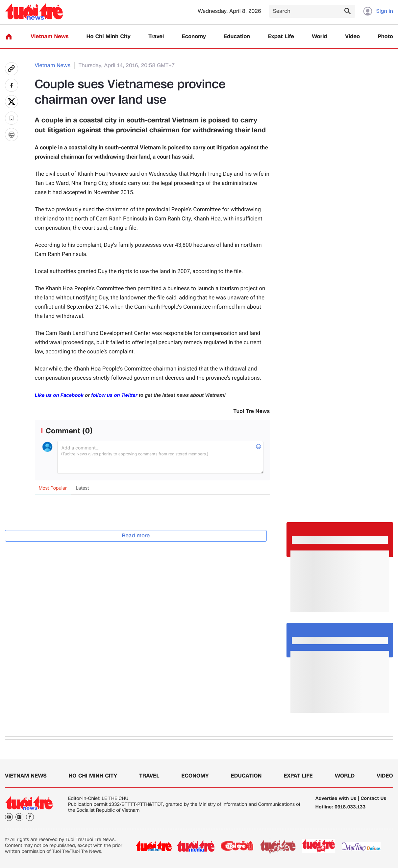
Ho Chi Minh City (109, 37)
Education (237, 37)
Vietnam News (50, 37)
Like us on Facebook (59, 395)
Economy (194, 37)
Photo (386, 37)
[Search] (312, 11)
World (320, 37)
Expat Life (281, 37)
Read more (136, 536)
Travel (156, 37)
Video (352, 37)
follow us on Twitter (114, 395)
